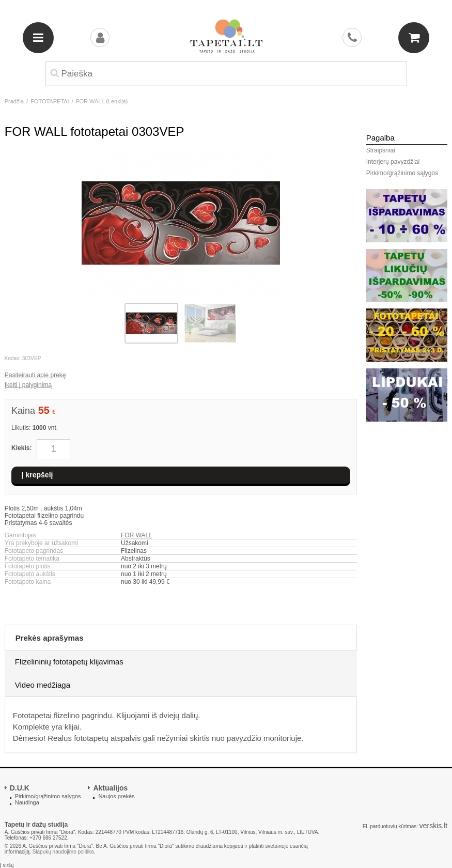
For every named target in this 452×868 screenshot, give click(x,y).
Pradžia (14, 101)
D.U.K (20, 788)
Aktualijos (110, 788)
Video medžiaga (43, 685)
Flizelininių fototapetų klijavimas (69, 662)
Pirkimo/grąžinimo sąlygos (402, 173)
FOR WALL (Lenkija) (102, 101)
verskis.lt (433, 826)
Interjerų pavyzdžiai (393, 162)
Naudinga (27, 802)
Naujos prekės (116, 796)
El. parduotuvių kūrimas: (390, 826)
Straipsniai (381, 150)
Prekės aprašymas (50, 638)
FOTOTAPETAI (50, 101)
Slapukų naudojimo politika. (64, 852)
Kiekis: (21, 448)
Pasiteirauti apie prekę (35, 375)
